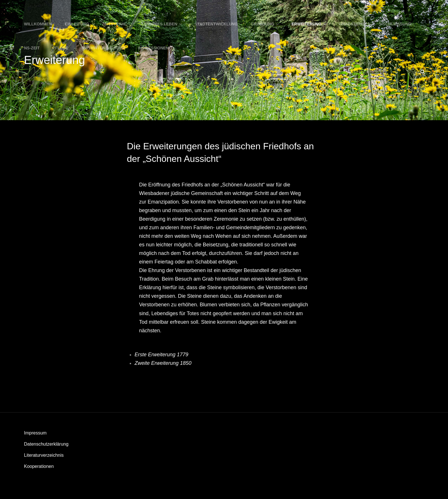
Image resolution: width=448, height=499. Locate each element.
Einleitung (77, 24)
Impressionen (153, 48)
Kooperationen (39, 466)
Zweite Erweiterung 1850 (163, 363)
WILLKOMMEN (38, 24)
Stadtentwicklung (216, 24)
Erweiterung (310, 24)
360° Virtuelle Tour (103, 48)
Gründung (265, 24)
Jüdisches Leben (161, 24)
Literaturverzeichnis (44, 455)
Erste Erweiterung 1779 (161, 355)
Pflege (60, 48)
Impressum (35, 433)
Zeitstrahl (114, 24)
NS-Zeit (32, 48)
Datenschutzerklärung (46, 444)
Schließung (397, 24)
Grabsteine (355, 24)
